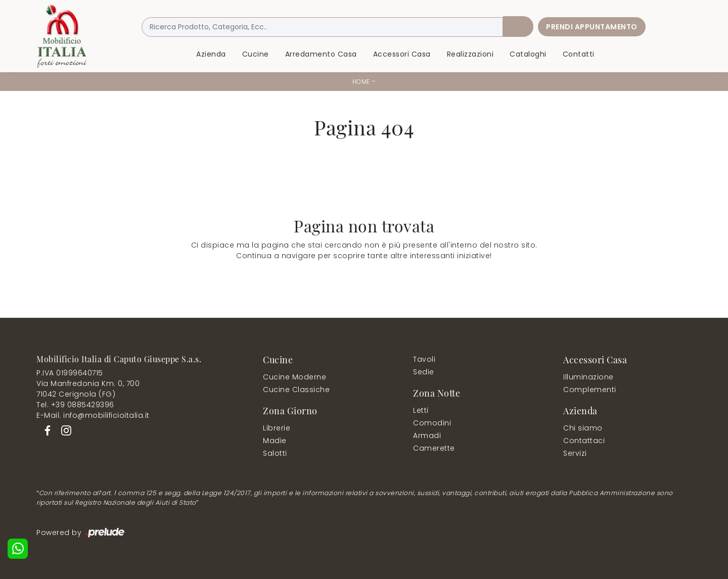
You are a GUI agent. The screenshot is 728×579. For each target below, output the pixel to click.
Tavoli (424, 359)
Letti (421, 410)
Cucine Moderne (294, 377)
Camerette (434, 448)
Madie (275, 441)
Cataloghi (528, 54)
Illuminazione (588, 377)
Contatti (579, 54)
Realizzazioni (470, 54)
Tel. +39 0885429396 (75, 405)
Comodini (432, 423)
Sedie (424, 372)
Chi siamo (583, 428)
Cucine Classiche (296, 390)
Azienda (211, 54)
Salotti (275, 453)
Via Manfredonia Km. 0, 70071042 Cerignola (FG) (88, 389)
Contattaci (584, 441)
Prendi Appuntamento (592, 27)
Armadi (427, 436)
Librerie (277, 428)
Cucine (256, 54)
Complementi (590, 390)
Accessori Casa (402, 54)
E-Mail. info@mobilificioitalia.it (93, 415)
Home (361, 82)
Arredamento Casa (321, 54)
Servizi (575, 453)
